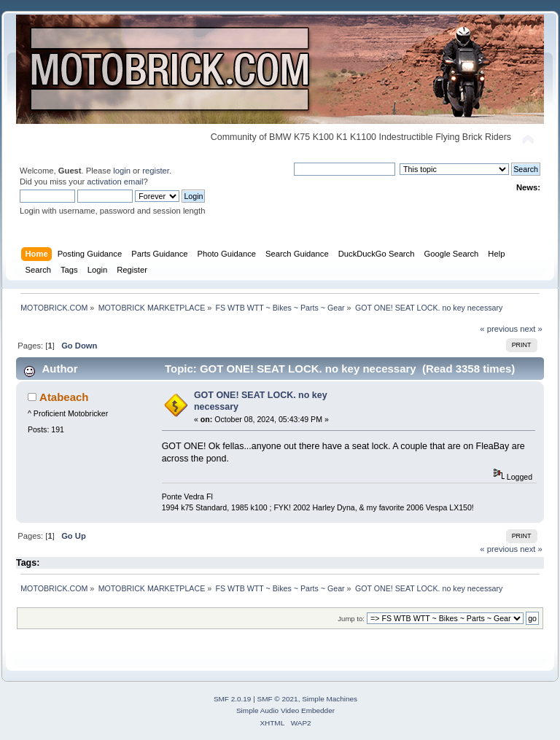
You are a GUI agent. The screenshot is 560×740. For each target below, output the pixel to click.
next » (531, 329)
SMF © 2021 (278, 699)
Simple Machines (330, 699)
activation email (115, 182)
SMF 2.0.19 (233, 699)
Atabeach (64, 397)
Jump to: (351, 619)
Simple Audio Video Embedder (285, 710)
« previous (499, 329)
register (156, 171)
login (122, 171)
